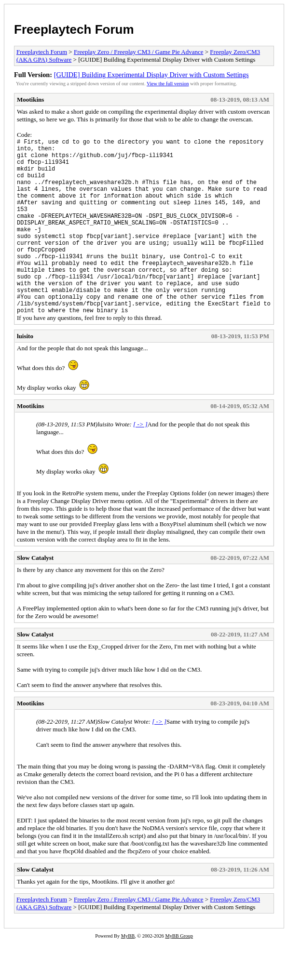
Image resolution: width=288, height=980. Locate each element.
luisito (25, 374)
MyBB (128, 973)
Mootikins (30, 99)
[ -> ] (140, 462)
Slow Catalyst (35, 595)
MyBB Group (179, 973)
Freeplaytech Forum (74, 29)
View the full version (168, 84)
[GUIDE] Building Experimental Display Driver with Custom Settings (151, 75)
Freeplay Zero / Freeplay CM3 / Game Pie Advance (139, 52)
